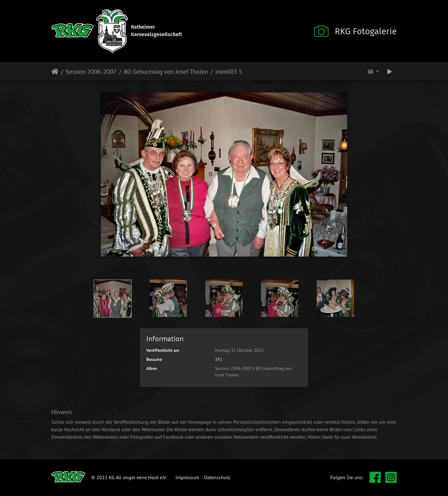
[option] (113, 299)
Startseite (55, 72)
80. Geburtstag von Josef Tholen (166, 72)
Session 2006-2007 (91, 72)
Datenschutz (217, 477)
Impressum (187, 477)
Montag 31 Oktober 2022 (239, 350)
